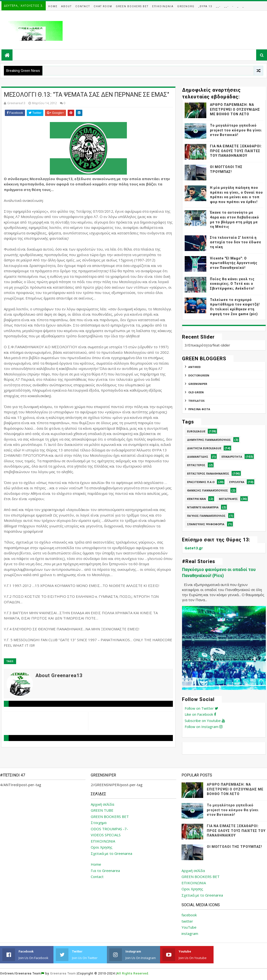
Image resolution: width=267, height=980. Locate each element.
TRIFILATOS (196, 401)
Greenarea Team (63, 973)
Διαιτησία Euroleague (204, 448)
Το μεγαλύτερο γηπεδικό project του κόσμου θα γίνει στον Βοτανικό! (236, 130)
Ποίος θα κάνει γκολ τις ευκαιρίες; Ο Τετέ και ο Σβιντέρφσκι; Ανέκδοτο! (232, 284)
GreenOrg (186, 6)
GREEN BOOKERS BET (110, 817)
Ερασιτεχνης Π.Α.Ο (201, 482)
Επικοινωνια (163, 6)
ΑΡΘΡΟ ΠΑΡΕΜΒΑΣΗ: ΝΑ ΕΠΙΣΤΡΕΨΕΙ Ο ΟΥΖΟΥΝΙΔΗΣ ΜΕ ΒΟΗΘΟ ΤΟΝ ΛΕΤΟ (235, 109)
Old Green (196, 392)
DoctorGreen (199, 375)
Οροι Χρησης (102, 847)
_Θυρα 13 (205, 6)
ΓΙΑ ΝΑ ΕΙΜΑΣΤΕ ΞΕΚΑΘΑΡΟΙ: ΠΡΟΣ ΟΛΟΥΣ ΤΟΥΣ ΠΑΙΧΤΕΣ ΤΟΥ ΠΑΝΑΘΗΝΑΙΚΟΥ (236, 151)
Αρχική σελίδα (102, 804)
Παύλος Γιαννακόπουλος (206, 516)
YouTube (189, 927)
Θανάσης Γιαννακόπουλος (208, 490)
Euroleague (196, 431)
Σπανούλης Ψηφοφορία (206, 524)
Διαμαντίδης (198, 457)
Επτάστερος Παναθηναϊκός (208, 473)
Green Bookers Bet (132, 6)
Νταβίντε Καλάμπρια (203, 507)
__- (218, 6)
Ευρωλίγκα (237, 482)
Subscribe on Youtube (205, 721)
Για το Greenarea (105, 871)
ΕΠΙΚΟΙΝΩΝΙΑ (103, 841)
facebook (189, 915)
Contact (83, 6)
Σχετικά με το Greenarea (111, 853)
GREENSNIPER (198, 384)
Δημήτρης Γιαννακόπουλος (209, 440)
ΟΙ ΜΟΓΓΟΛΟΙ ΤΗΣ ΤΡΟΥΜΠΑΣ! (234, 847)
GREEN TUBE (102, 810)
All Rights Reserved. (133, 973)
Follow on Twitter (201, 708)
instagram (190, 933)
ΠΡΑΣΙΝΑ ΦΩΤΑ (199, 409)
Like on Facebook (200, 714)
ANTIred (194, 367)
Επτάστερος (196, 465)
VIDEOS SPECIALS (106, 835)
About (66, 6)
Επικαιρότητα (232, 457)
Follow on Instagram (204, 727)
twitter (187, 921)
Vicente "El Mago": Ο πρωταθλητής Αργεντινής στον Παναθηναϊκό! (234, 263)
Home (53, 6)
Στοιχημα (99, 823)
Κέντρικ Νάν (196, 499)
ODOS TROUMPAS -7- (109, 829)
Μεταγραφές (228, 499)
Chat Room (103, 6)
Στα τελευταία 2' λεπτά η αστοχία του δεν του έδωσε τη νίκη (236, 242)
